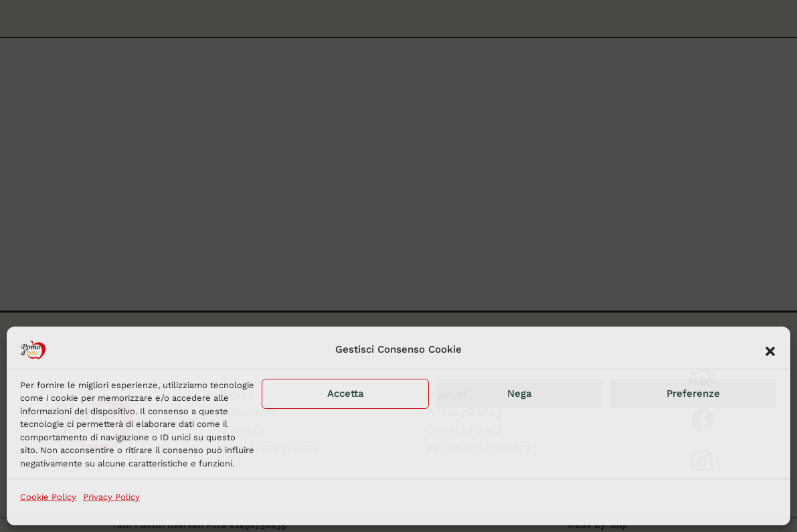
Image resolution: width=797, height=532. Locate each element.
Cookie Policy (48, 497)
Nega (520, 393)
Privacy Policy (111, 497)
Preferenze (693, 393)
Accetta (346, 393)
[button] (770, 350)
